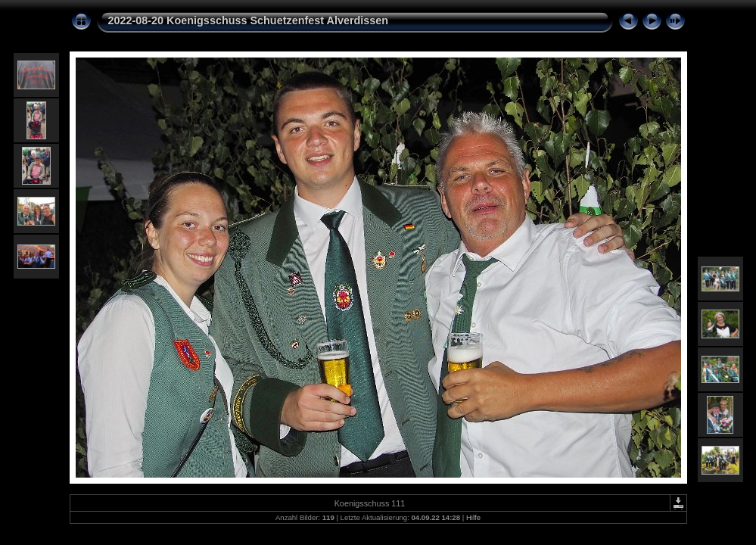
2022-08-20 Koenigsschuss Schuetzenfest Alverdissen (249, 20)
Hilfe (473, 517)
